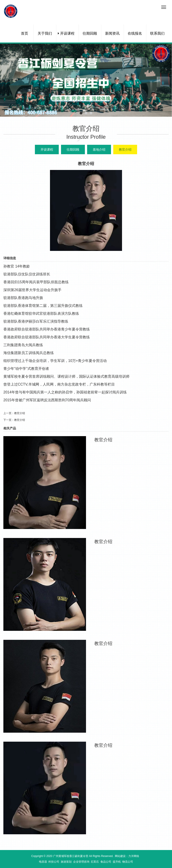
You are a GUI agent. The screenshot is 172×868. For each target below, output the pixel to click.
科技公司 (54, 862)
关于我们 (45, 33)
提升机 (117, 862)
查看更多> (148, 449)
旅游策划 (66, 862)
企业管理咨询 (81, 862)
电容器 (43, 862)
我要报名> (112, 449)
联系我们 (157, 33)
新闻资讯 (112, 33)
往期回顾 (90, 33)
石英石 (95, 862)
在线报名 (135, 33)
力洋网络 (134, 856)
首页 (25, 33)
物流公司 (128, 862)
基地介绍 (99, 150)
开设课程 (67, 33)
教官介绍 (125, 150)
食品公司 (106, 862)
